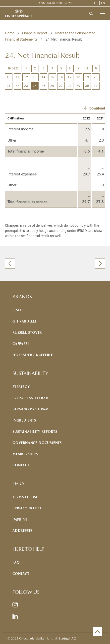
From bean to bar (30, 398)
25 (44, 86)
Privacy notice (27, 508)
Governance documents (37, 443)
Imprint (20, 519)
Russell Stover (27, 332)
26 (52, 86)
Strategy (21, 387)
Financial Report (35, 33)
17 (70, 77)
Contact (21, 465)
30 (87, 86)
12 (26, 77)
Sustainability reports (35, 431)
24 (35, 86)
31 (96, 86)
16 (61, 77)
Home (10, 33)
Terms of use (25, 497)
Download (97, 108)
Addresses (23, 530)
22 (17, 86)
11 (17, 77)
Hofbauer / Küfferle (33, 355)
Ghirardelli (24, 321)
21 (9, 86)
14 (44, 77)
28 (70, 86)
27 (61, 86)
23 (26, 86)
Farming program (31, 409)
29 (78, 86)
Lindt (18, 310)
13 (35, 77)
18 (78, 77)
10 (9, 77)
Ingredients (24, 420)
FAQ (16, 562)
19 (87, 77)
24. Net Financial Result (64, 39)
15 (52, 77)
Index (13, 68)
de (96, 3)
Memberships (25, 454)
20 (96, 77)
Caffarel (21, 344)
